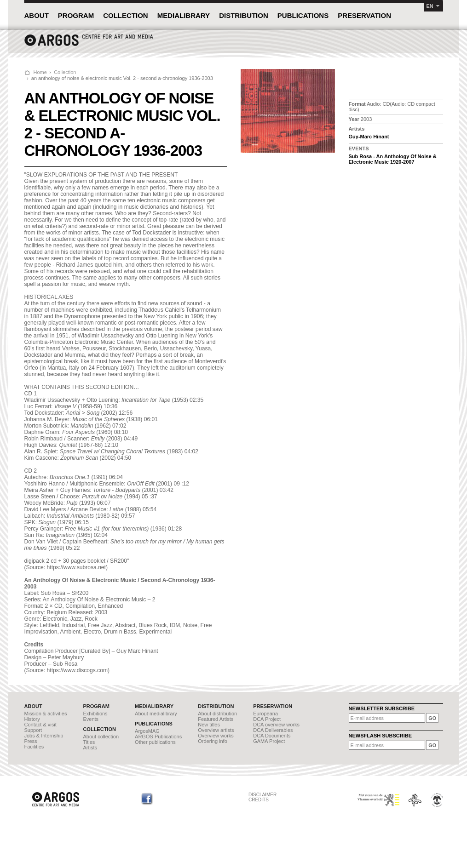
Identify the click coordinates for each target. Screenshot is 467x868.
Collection (65, 72)
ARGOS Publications (158, 737)
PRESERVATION (364, 15)
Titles (89, 742)
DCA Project (267, 719)
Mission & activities (46, 714)
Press (31, 741)
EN (430, 6)
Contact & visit (40, 725)
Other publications (155, 742)
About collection (101, 737)
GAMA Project (269, 741)
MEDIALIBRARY (184, 15)
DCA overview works (276, 725)
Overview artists (216, 730)
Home (40, 72)
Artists (90, 748)
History (32, 719)
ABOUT (37, 15)
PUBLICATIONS (303, 15)
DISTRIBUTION (244, 15)
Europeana (265, 714)
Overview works (216, 736)
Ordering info (213, 741)
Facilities (34, 747)
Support (33, 730)
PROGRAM (76, 15)
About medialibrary (156, 714)
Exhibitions (95, 714)
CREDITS (259, 800)
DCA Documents (272, 736)
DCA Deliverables (273, 730)
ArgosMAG (147, 731)
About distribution (217, 714)
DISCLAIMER (262, 795)
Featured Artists (216, 719)
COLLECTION (126, 15)
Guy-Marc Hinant (369, 137)
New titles (209, 725)
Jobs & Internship (44, 736)
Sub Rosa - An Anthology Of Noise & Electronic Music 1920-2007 (393, 159)
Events (91, 719)
